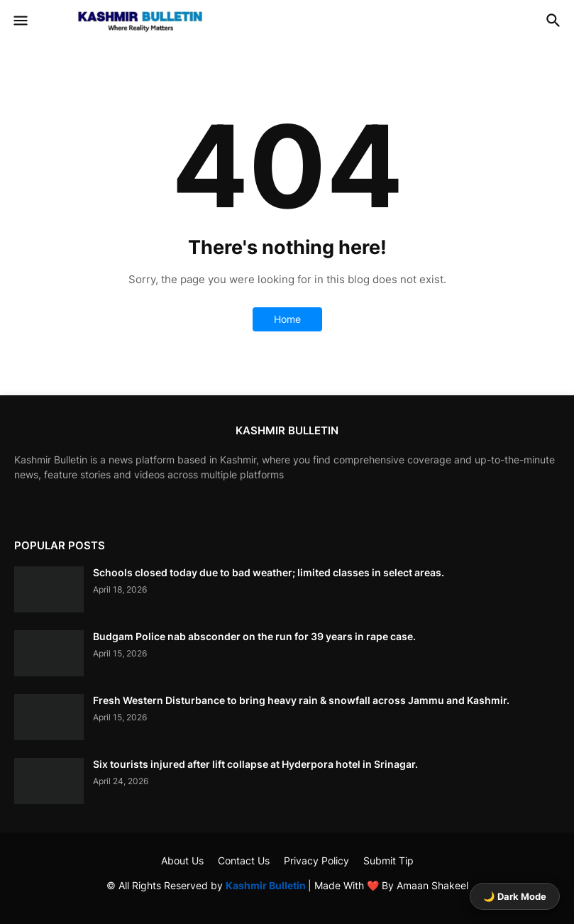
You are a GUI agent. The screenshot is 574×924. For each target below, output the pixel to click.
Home (287, 319)
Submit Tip (388, 860)
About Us (182, 860)
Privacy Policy (316, 860)
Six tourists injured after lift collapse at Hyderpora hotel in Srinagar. (255, 764)
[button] (20, 21)
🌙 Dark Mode (515, 896)
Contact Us (244, 860)
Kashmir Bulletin (267, 885)
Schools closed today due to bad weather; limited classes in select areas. (269, 572)
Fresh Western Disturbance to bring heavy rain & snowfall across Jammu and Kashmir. (301, 700)
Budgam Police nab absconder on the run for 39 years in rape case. (254, 636)
